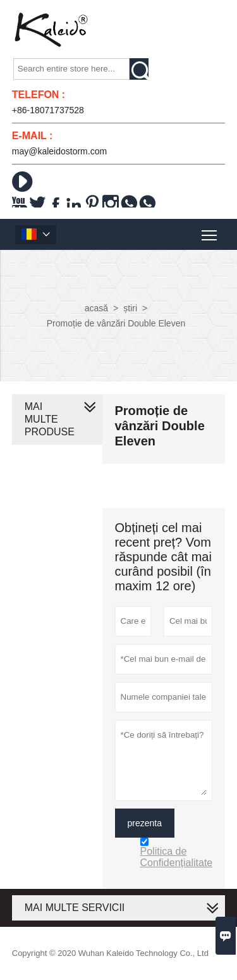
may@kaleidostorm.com (59, 151)
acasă (96, 308)
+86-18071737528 (48, 110)
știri (130, 308)
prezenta (145, 823)
